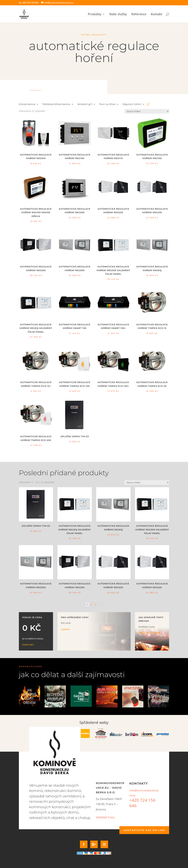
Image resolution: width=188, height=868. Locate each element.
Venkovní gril (85, 104)
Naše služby (118, 14)
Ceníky (66, 629)
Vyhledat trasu (105, 817)
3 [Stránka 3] (95, 604)
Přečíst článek (149, 633)
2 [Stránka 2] (91, 604)
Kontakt (157, 14)
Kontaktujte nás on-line (144, 830)
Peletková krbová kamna (56, 104)
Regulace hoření (132, 104)
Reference (139, 14)
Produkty (95, 14)
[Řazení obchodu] (147, 111)
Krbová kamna (27, 104)
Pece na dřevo (107, 104)
